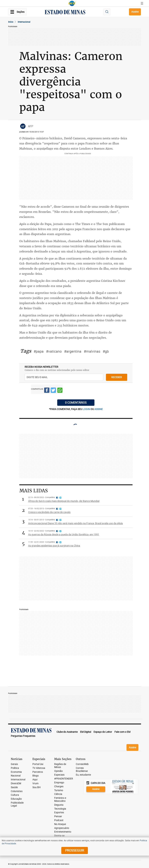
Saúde (14, 787)
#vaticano (54, 351)
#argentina (73, 351)
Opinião (58, 771)
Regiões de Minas (60, 766)
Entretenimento (63, 832)
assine (99, 409)
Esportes (59, 812)
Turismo (59, 790)
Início (11, 22)
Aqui (35, 780)
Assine (135, 12)
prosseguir (75, 850)
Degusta (59, 805)
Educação (16, 799)
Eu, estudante (83, 775)
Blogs (36, 776)
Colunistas (17, 791)
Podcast (59, 820)
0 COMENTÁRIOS (76, 403)
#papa (39, 351)
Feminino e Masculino (60, 799)
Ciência (58, 794)
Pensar (58, 816)
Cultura (15, 795)
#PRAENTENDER (64, 779)
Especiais (59, 775)
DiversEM (16, 783)
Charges (59, 786)
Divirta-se (59, 836)
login (87, 409)
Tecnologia (60, 809)
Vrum (35, 783)
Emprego (59, 783)
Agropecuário (62, 828)
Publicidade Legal (17, 804)
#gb (106, 351)
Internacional (24, 22)
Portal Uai (38, 764)
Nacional (16, 776)
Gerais (14, 764)
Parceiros (38, 772)
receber (117, 377)
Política (15, 768)
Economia (16, 772)
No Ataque (60, 824)
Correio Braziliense (82, 770)
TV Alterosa (39, 768)
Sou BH (36, 787)
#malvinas (92, 351)
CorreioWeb (82, 764)
